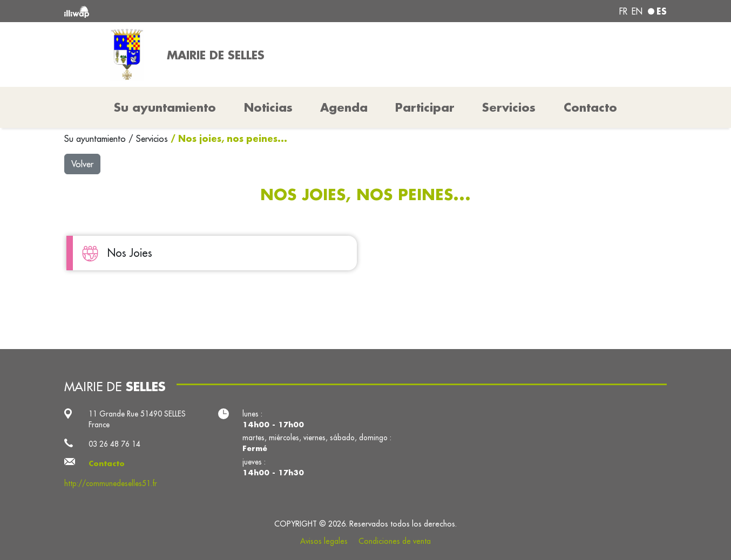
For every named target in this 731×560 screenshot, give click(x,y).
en (637, 11)
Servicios (153, 139)
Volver (82, 164)
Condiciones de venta (395, 541)
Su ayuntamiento (96, 139)
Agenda (344, 107)
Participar (425, 107)
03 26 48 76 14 (114, 444)
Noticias (268, 107)
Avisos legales (324, 541)
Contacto (590, 107)
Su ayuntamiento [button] (165, 107)
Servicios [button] (509, 107)
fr (623, 11)
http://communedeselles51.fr (111, 483)
